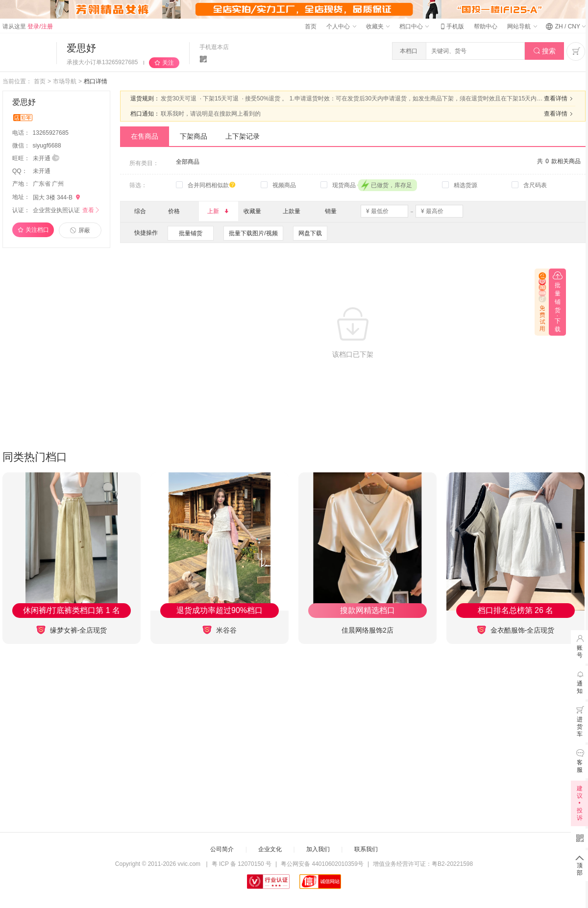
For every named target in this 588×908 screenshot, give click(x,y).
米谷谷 (220, 630)
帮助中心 (486, 26)
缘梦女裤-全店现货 (72, 630)
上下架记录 (243, 136)
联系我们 (366, 849)
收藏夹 (378, 26)
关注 (168, 63)
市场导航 (65, 81)
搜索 (545, 51)
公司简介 (222, 849)
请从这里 (28, 26)
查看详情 (560, 98)
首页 (311, 26)
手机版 (451, 26)
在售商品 (145, 136)
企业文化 (270, 849)
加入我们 (318, 849)
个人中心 (341, 26)
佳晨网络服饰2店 (367, 630)
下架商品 (194, 136)
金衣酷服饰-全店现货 (516, 630)
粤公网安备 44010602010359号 (322, 864)
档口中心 (414, 26)
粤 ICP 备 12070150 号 (242, 864)
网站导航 (522, 26)
